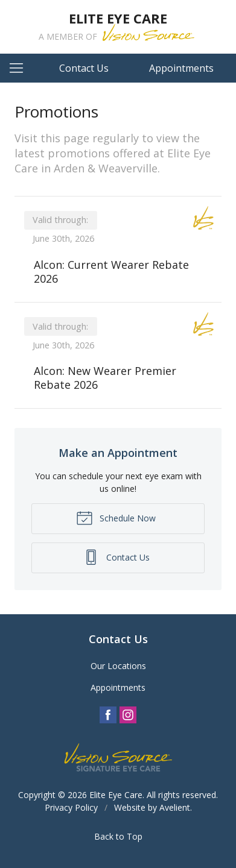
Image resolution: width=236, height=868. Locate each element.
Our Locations (118, 666)
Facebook (108, 715)
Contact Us (84, 68)
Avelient (175, 807)
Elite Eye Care (116, 795)
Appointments (181, 68)
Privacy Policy (71, 807)
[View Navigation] (21, 68)
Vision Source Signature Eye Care (118, 757)
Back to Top (118, 836)
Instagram (128, 715)
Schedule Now (116, 517)
